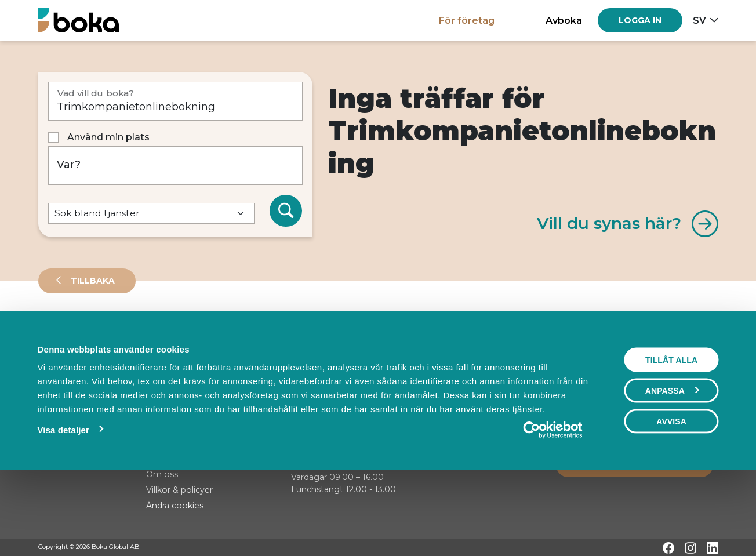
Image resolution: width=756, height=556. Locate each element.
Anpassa (672, 466)
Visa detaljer (63, 505)
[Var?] (175, 166)
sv (699, 20)
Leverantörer (84, 333)
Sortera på (67, 371)
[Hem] (79, 20)
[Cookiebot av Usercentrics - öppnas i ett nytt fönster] (553, 506)
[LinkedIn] (713, 548)
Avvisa (671, 497)
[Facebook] (668, 548)
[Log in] (640, 20)
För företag (467, 20)
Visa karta (671, 372)
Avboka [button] (564, 20)
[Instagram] (690, 548)
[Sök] (286, 211)
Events (160, 333)
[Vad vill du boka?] (175, 101)
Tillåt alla (671, 435)
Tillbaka (92, 281)
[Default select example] (151, 214)
